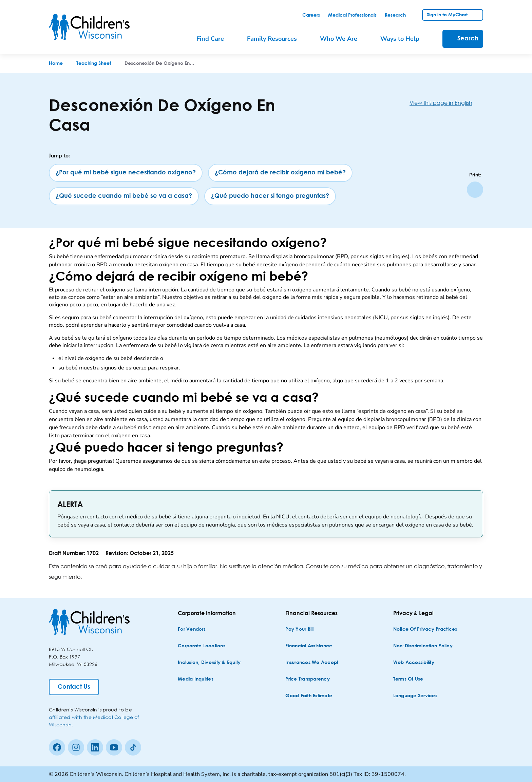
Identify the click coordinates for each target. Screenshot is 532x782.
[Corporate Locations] (202, 646)
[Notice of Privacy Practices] (425, 630)
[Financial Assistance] (309, 646)
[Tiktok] (133, 747)
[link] (311, 15)
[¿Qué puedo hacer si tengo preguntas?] (270, 196)
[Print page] (475, 190)
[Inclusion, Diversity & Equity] (209, 663)
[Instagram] (76, 747)
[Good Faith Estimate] (309, 696)
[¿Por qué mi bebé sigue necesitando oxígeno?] (126, 173)
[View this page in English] (446, 103)
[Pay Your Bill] (299, 630)
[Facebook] (57, 747)
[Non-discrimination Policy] (423, 646)
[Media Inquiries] (196, 679)
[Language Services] (415, 696)
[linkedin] (95, 747)
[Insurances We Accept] (312, 663)
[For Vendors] (192, 630)
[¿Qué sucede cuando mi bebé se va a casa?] (124, 196)
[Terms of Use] (408, 679)
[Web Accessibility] (414, 663)
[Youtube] (114, 747)
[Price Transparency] (308, 679)
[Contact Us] (74, 687)
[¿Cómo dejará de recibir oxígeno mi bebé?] (280, 173)
